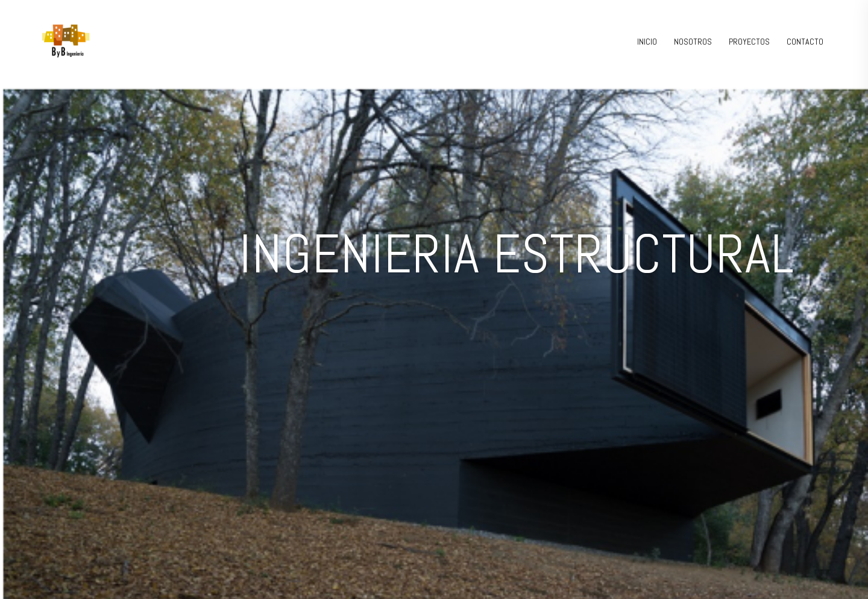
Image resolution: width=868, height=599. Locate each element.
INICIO (647, 42)
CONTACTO (805, 42)
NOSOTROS (693, 42)
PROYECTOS (749, 42)
